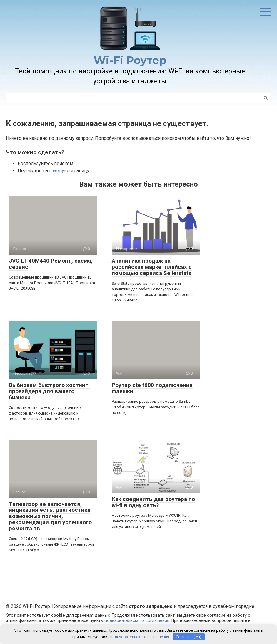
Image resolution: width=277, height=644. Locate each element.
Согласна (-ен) (189, 637)
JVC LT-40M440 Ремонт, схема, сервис (51, 264)
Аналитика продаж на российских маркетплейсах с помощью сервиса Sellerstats (152, 267)
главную (59, 171)
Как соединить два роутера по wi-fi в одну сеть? (153, 502)
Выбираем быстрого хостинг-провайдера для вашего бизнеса (49, 391)
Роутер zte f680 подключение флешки (152, 388)
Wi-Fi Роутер (130, 60)
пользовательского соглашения (137, 621)
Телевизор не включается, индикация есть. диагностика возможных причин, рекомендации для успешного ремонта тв (50, 516)
